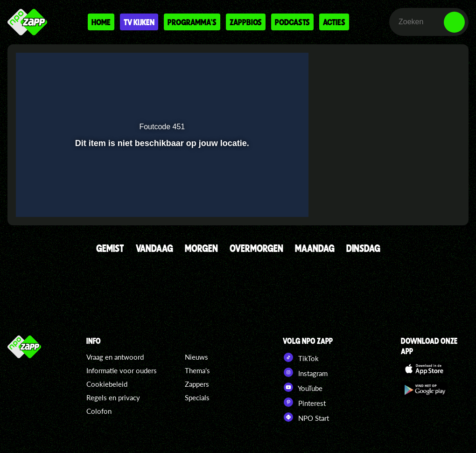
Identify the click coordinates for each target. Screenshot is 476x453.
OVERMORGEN (256, 248)
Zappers (197, 384)
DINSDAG (363, 248)
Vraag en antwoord (115, 357)
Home (101, 22)
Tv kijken (139, 22)
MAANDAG (315, 248)
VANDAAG (154, 248)
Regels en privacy (113, 397)
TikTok (301, 357)
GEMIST (110, 248)
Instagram (305, 372)
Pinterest (304, 402)
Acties (334, 22)
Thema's (197, 370)
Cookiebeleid (107, 384)
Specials (197, 397)
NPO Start (306, 417)
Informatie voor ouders (122, 370)
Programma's (192, 22)
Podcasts (292, 22)
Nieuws (196, 357)
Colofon (99, 411)
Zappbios (246, 22)
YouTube (303, 387)
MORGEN (201, 248)
